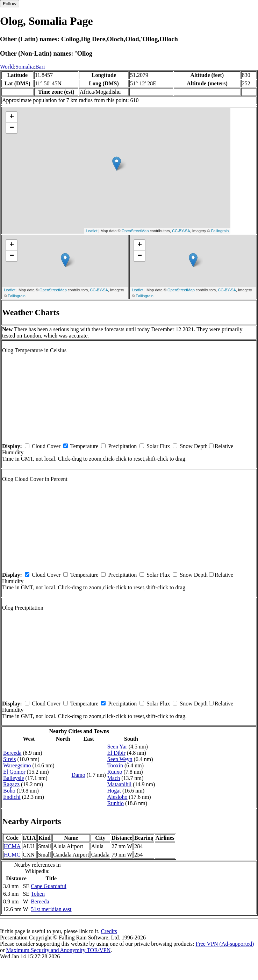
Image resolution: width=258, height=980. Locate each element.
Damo (78, 775)
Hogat (114, 791)
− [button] (12, 128)
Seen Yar (117, 747)
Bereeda (12, 753)
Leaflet (92, 231)
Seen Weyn (120, 759)
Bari (40, 67)
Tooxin (115, 765)
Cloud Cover (46, 446)
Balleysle (14, 778)
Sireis (9, 759)
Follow (10, 4)
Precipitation (122, 446)
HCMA (12, 846)
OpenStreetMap (135, 231)
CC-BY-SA (181, 231)
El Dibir (116, 753)
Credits (109, 931)
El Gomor (14, 772)
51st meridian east (51, 909)
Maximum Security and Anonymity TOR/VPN (58, 950)
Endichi (12, 797)
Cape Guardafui (49, 886)
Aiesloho (117, 797)
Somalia (24, 67)
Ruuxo (115, 772)
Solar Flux (158, 446)
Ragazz (11, 784)
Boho (9, 791)
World (7, 67)
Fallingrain (220, 231)
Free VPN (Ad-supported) (225, 944)
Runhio (116, 803)
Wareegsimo (17, 765)
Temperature (84, 446)
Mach (114, 778)
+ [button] (12, 117)
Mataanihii (119, 784)
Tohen (38, 894)
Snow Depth (194, 446)
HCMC (12, 855)
